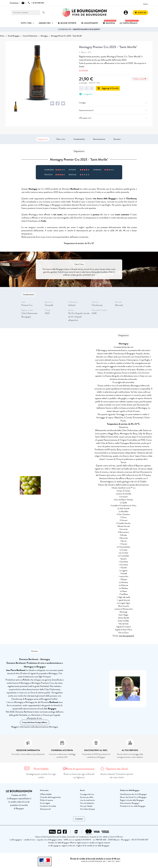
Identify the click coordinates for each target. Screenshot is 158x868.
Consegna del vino (87, 794)
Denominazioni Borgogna (130, 803)
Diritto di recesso (47, 800)
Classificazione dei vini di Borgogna (133, 794)
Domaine (117, 139)
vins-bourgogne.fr (127, 636)
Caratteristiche (79, 139)
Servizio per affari (87, 797)
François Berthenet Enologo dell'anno (35, 722)
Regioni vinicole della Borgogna (132, 800)
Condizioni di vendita (48, 806)
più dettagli (84, 70)
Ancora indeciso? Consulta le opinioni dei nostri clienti (117, 776)
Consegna (114, 103)
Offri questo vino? (114, 118)
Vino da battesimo (87, 803)
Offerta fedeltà (46, 794)
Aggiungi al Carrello (108, 88)
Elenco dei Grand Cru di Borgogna (133, 797)
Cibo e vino (61, 139)
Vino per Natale (86, 806)
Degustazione (43, 139)
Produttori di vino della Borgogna (133, 806)
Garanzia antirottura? (114, 110)
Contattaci (79, 819)
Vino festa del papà (87, 809)
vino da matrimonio (87, 800)
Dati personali (45, 809)
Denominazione (99, 139)
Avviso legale (45, 803)
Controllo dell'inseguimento (50, 797)
